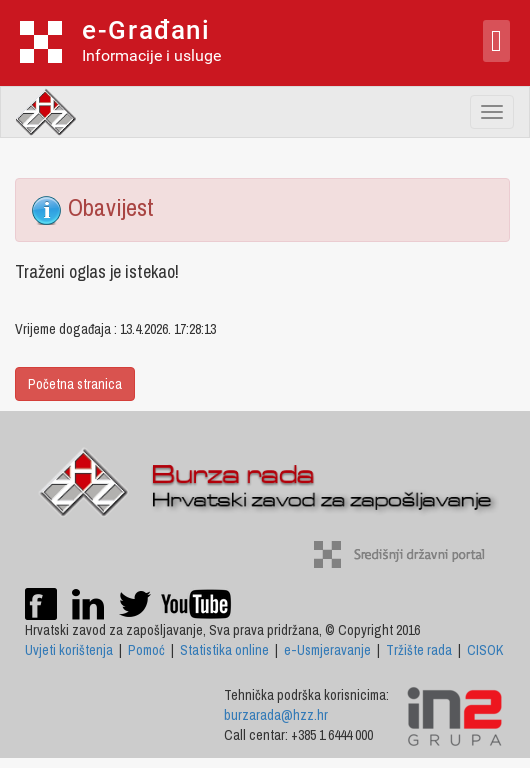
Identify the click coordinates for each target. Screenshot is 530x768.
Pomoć (146, 650)
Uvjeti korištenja (69, 650)
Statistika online (224, 650)
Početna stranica (75, 384)
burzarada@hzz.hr (276, 715)
